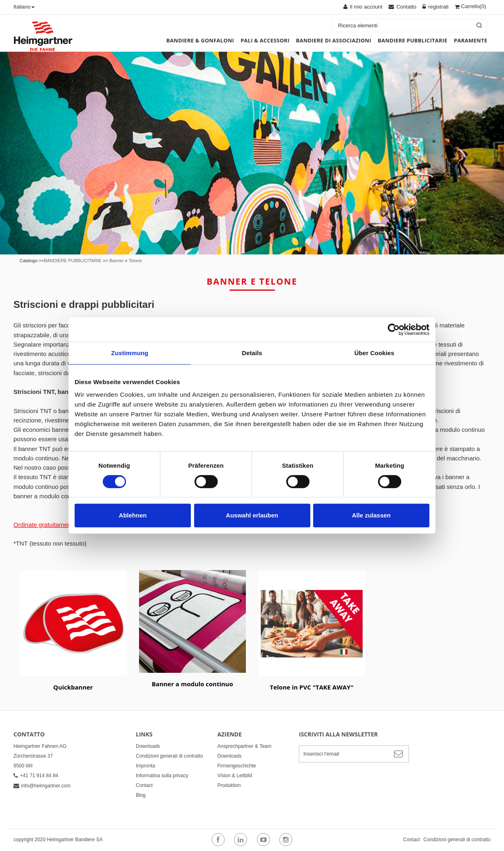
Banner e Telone (126, 261)
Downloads (148, 746)
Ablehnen (133, 515)
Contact (144, 785)
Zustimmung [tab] (130, 353)
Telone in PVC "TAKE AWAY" (312, 687)
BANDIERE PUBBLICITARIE (73, 261)
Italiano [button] (24, 7)
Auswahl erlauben (252, 515)
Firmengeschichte (237, 766)
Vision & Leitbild (235, 776)
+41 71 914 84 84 (36, 776)
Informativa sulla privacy (162, 776)
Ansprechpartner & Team (244, 746)
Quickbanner (73, 687)
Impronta (145, 766)
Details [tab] (252, 353)
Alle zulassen (371, 515)
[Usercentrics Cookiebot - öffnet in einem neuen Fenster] (394, 329)
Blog (141, 795)
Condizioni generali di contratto (169, 756)
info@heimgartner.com (42, 786)
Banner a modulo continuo (192, 684)
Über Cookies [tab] (374, 353)
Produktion (229, 785)
